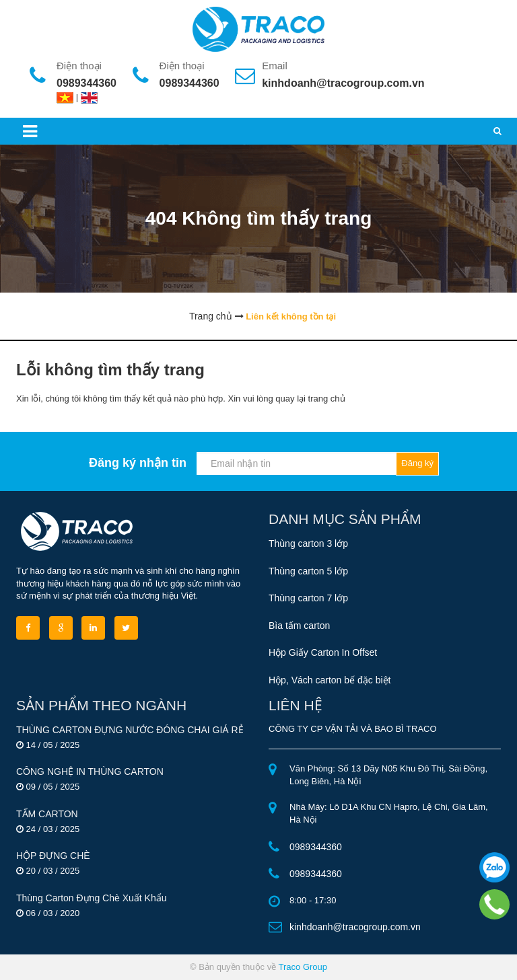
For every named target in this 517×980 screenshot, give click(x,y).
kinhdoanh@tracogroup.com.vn (343, 83)
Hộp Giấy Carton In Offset (323, 652)
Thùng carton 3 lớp (308, 543)
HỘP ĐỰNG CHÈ (53, 856)
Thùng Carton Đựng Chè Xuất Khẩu (91, 898)
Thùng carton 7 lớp (308, 598)
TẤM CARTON (47, 814)
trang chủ (327, 399)
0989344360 (87, 83)
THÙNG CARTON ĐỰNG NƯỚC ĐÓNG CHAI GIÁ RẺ (130, 730)
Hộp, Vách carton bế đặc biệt (330, 680)
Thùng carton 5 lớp (308, 571)
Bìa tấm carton (299, 626)
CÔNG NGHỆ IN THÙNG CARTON (90, 771)
